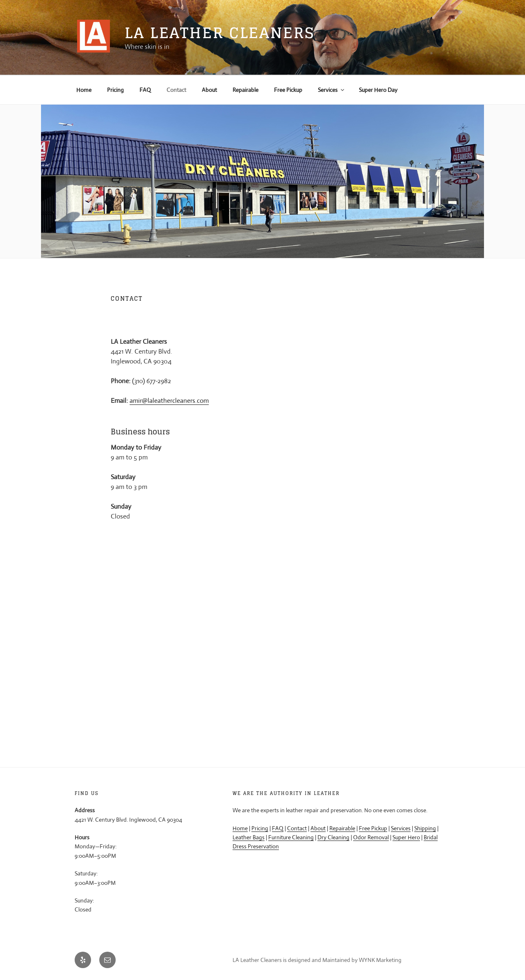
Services (332, 90)
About (209, 90)
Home (84, 90)
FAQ (145, 90)
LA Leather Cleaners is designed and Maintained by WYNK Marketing (317, 960)
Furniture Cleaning (291, 837)
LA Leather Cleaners (220, 33)
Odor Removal (371, 837)
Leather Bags (249, 837)
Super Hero (406, 837)
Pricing (115, 90)
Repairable (245, 90)
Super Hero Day (378, 90)
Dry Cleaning (333, 837)
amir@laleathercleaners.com (169, 401)
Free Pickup (288, 90)
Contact (176, 90)
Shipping (425, 828)
